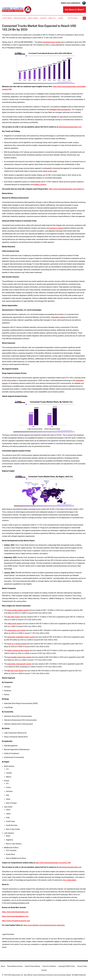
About (3, 966)
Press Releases (20, 18)
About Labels (33, 18)
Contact (43, 18)
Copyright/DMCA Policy (67, 966)
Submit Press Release (32, 966)
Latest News (7, 18)
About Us (52, 18)
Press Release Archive (15, 966)
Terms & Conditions (49, 966)
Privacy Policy (82, 966)
